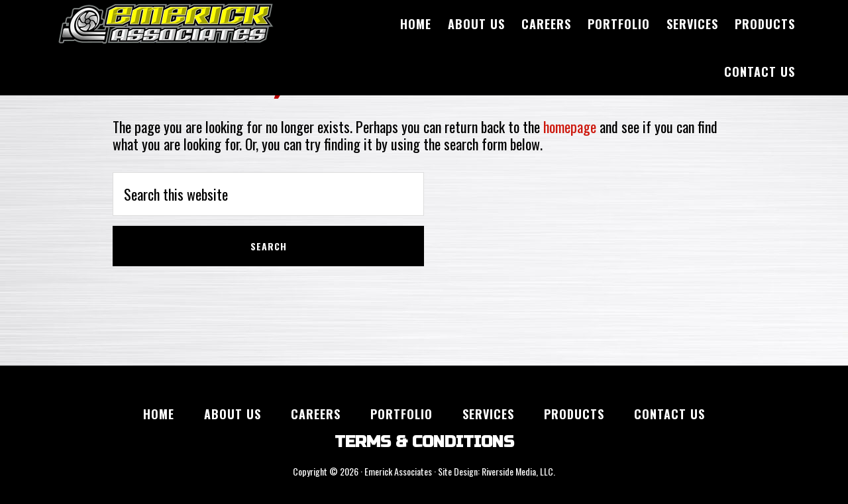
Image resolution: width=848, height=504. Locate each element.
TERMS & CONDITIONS (424, 442)
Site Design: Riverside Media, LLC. (497, 471)
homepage (570, 126)
